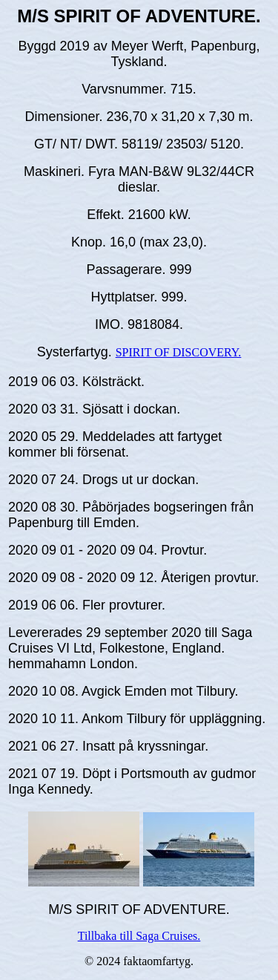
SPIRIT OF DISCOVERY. (179, 352)
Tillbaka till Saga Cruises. (139, 936)
